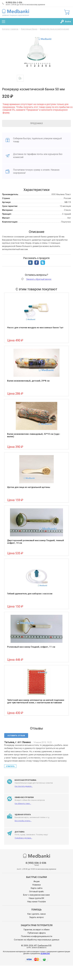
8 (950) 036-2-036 (14, 3)
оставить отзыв (16, 735)
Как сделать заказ (36, 914)
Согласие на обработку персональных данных (37, 940)
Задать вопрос (37, 917)
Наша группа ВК (36, 898)
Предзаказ (36, 123)
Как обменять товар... (23, 804)
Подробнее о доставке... (23, 838)
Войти (68, 22)
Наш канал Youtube (37, 902)
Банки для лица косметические (55, 29)
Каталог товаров (10, 29)
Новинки (36, 885)
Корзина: (67, 12)
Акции (36, 881)
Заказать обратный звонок (39, 279)
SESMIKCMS (45, 954)
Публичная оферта (36, 933)
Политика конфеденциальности (37, 936)
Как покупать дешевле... (24, 786)
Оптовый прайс (36, 891)
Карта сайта (36, 888)
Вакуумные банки (29, 29)
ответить (10, 766)
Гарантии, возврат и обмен (36, 930)
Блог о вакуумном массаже (36, 895)
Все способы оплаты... (23, 821)
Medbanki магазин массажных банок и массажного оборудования (16, 12)
